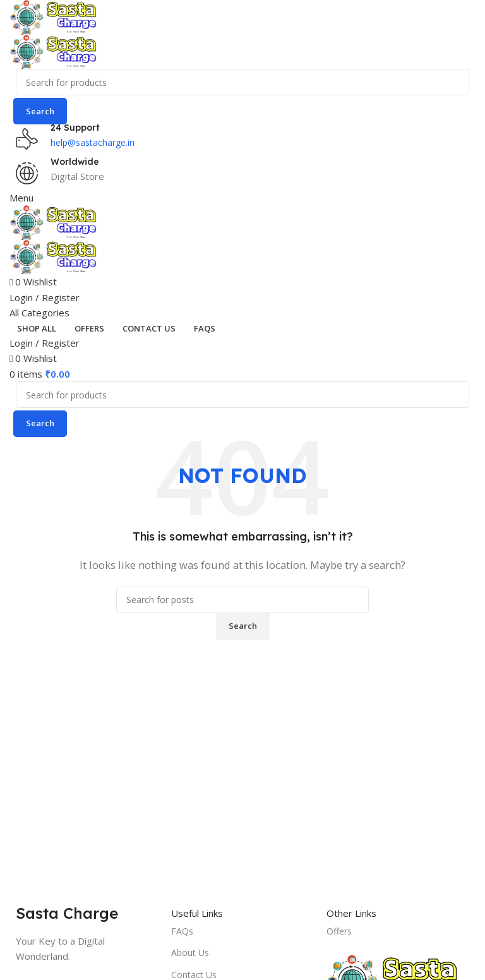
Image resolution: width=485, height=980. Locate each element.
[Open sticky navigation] (39, 313)
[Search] (242, 82)
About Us (190, 953)
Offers (339, 931)
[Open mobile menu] (21, 198)
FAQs (182, 931)
